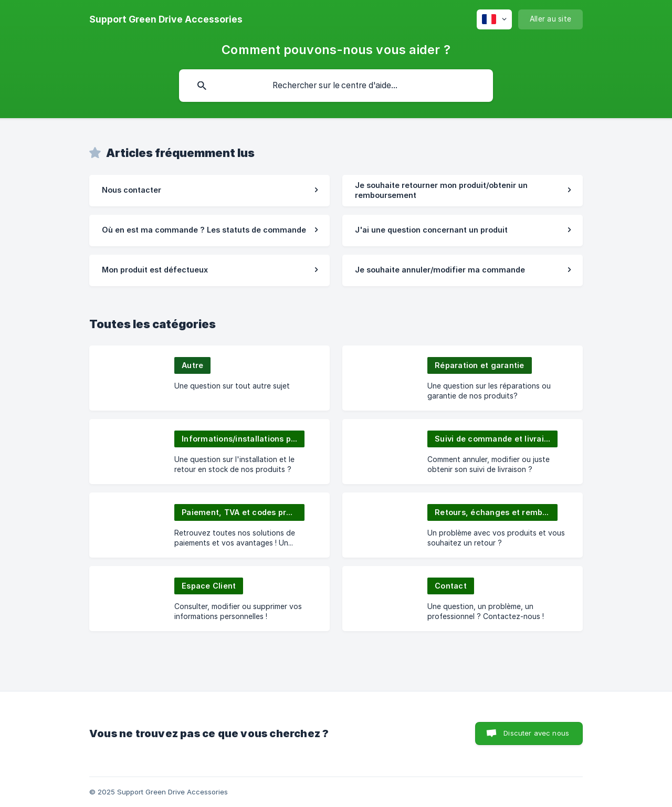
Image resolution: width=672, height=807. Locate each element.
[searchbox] (336, 86)
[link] (209, 191)
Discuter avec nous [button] (536, 733)
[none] (166, 19)
